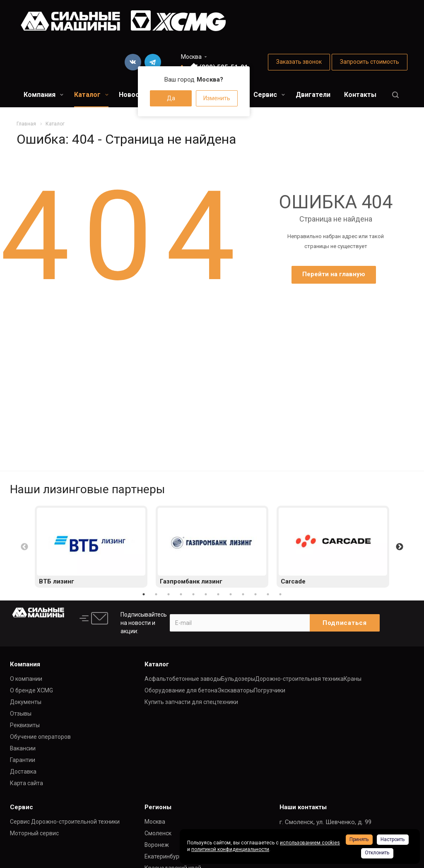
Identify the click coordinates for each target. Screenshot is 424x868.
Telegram (153, 62)
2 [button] (156, 594)
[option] (91, 547)
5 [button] (193, 594)
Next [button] (400, 547)
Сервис (269, 95)
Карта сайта (26, 783)
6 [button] (206, 594)
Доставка (23, 772)
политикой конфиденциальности (230, 849)
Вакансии (23, 748)
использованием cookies (310, 843)
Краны (353, 679)
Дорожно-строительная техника (299, 679)
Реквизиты (25, 725)
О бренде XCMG (31, 690)
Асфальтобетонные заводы (183, 679)
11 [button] (268, 594)
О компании (26, 679)
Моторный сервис (34, 833)
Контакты (360, 95)
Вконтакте (133, 62)
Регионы (158, 807)
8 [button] (231, 594)
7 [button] (218, 594)
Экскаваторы (236, 690)
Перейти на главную (334, 274)
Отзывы (21, 714)
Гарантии (23, 760)
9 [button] (243, 594)
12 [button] (280, 594)
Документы (26, 702)
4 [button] (181, 594)
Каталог (91, 95)
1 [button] (144, 594)
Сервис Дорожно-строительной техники (65, 822)
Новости (133, 95)
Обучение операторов (40, 737)
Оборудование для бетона (181, 690)
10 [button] (255, 594)
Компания (43, 95)
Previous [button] (24, 547)
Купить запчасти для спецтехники (191, 702)
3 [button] (169, 594)
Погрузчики (270, 690)
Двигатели (313, 95)
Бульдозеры (238, 679)
